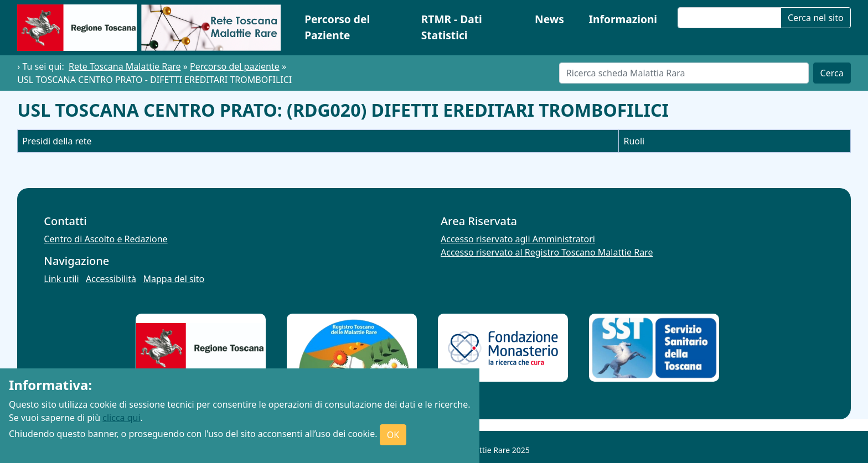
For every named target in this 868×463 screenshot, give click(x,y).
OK (393, 435)
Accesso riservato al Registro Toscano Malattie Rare (547, 252)
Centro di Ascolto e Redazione (105, 239)
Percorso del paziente (235, 66)
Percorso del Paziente (337, 27)
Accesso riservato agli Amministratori (518, 239)
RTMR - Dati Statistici (452, 27)
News (549, 19)
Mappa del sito (174, 279)
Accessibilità (111, 279)
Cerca (832, 73)
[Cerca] (684, 73)
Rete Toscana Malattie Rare (125, 66)
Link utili (61, 279)
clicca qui (121, 418)
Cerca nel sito (816, 18)
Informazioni (623, 19)
